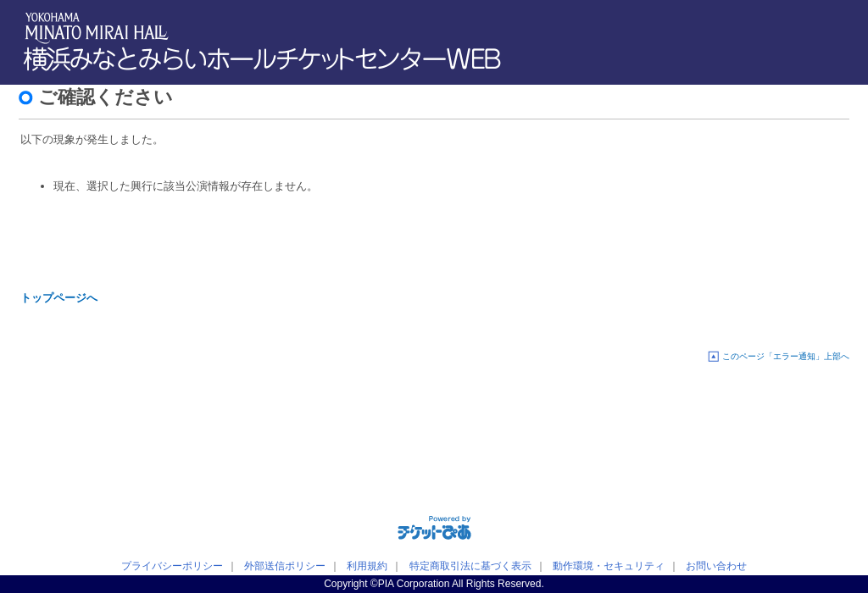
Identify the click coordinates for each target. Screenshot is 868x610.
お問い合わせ (716, 566)
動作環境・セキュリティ (609, 566)
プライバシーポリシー (172, 566)
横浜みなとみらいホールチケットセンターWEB (267, 59)
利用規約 (367, 566)
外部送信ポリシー (285, 566)
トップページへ (59, 298)
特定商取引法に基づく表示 (470, 566)
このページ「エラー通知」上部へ (786, 356)
